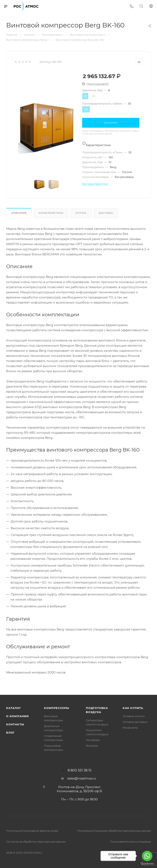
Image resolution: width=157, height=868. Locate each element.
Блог (10, 733)
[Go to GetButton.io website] (147, 864)
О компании (17, 716)
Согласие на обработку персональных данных (36, 842)
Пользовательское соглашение (131, 842)
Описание (19, 213)
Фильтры (92, 746)
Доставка (106, 213)
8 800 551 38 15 (80, 770)
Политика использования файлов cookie (32, 831)
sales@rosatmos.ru (82, 778)
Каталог (14, 708)
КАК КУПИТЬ (133, 708)
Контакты (15, 724)
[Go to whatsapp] (147, 856)
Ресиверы (93, 740)
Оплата (81, 213)
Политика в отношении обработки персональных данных (114, 831)
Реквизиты (130, 728)
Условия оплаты (134, 716)
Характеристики (51, 213)
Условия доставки (135, 722)
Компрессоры (57, 708)
